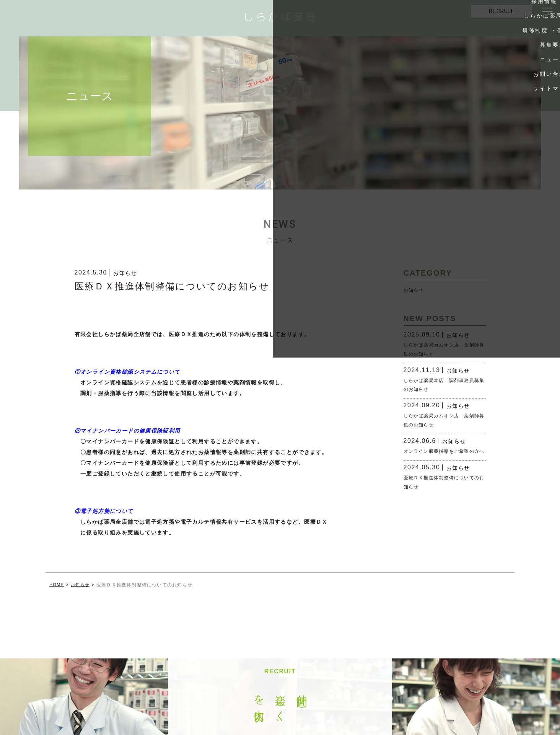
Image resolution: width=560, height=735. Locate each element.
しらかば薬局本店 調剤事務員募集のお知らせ (442, 385)
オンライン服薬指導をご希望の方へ (442, 456)
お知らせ (125, 273)
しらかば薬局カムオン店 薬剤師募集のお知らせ (442, 350)
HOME (57, 585)
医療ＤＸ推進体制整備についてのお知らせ (442, 491)
